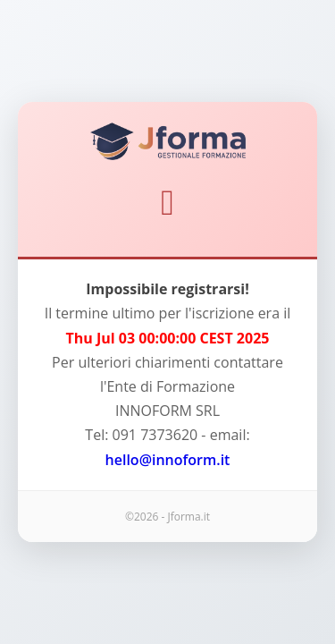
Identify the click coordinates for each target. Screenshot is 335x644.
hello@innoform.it (168, 460)
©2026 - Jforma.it (167, 517)
